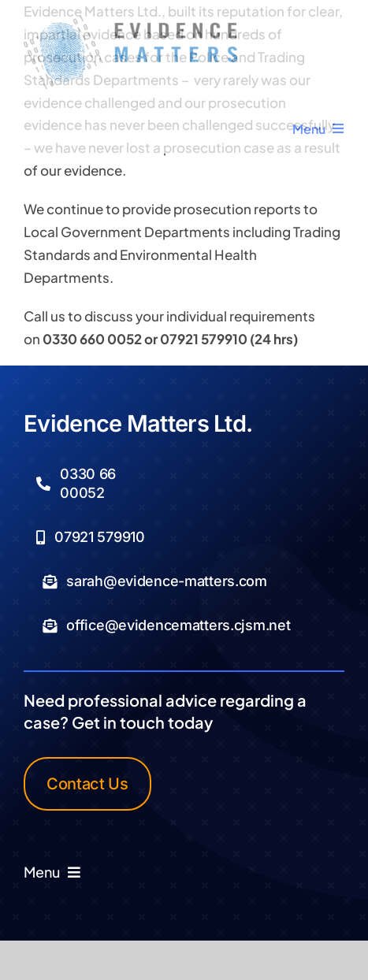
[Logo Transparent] (130, 22)
